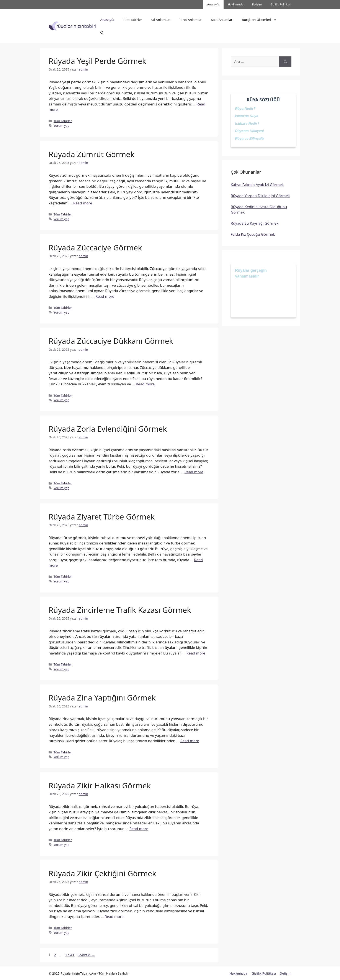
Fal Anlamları (161, 20)
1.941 (70, 955)
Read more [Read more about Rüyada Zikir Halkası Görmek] (139, 829)
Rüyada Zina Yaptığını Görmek (102, 698)
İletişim (257, 4)
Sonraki (86, 955)
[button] (102, 33)
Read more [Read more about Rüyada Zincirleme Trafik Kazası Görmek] (196, 653)
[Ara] (285, 62)
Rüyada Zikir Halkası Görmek (100, 785)
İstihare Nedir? (247, 124)
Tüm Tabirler (132, 20)
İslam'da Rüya (247, 116)
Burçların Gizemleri (261, 20)
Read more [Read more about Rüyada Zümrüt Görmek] (83, 203)
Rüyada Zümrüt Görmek (92, 154)
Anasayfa (213, 4)
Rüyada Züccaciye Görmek (95, 247)
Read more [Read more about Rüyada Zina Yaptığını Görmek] (190, 741)
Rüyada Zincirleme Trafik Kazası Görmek (120, 610)
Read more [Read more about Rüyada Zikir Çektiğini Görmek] (114, 917)
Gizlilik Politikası (281, 4)
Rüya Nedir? (245, 109)
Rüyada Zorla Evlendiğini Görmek (108, 429)
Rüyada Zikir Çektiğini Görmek (102, 873)
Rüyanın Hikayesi (249, 131)
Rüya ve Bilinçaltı (249, 139)
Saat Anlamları (222, 20)
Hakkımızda (236, 4)
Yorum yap (61, 126)
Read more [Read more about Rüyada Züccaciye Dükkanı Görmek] (145, 384)
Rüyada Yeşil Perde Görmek (97, 61)
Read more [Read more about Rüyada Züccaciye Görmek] (105, 296)
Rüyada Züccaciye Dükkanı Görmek (111, 341)
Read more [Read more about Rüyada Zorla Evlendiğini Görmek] (194, 472)
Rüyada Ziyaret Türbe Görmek (102, 517)
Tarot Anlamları (191, 20)
